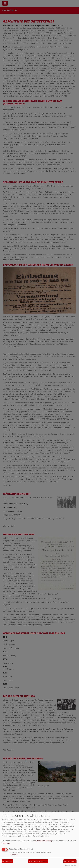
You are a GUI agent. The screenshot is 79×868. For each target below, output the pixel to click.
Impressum (6, 843)
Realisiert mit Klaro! (71, 865)
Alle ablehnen (7, 861)
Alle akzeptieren (70, 861)
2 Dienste (13, 855)
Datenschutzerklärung (43, 841)
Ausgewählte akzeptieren (38, 861)
